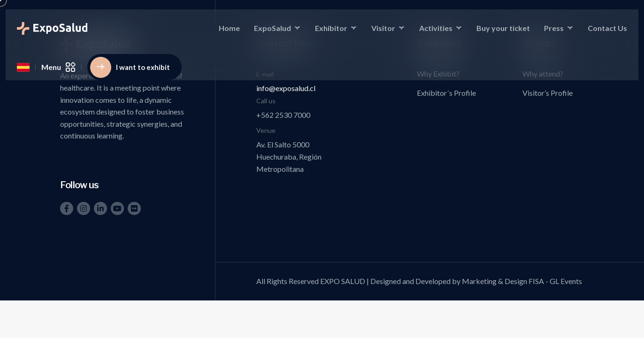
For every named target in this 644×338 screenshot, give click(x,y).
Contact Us (607, 28)
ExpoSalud (272, 28)
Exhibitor (331, 28)
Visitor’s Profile (548, 93)
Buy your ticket (503, 28)
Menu (58, 67)
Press (554, 28)
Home (229, 28)
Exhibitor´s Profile (446, 93)
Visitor (383, 28)
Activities (436, 28)
